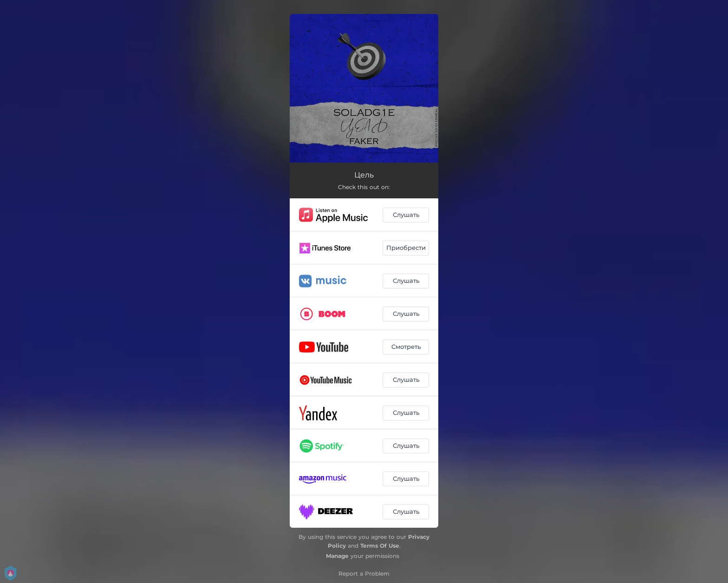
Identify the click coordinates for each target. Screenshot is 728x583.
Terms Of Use (380, 546)
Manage (337, 556)
